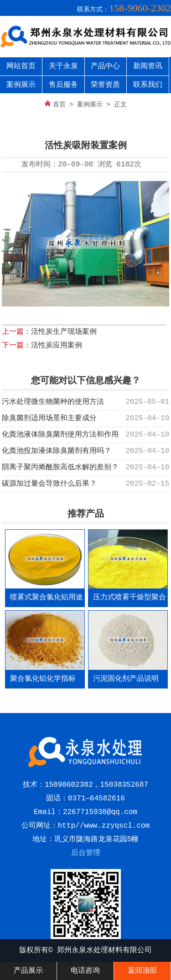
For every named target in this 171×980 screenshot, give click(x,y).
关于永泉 (63, 66)
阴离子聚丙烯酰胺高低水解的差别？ (60, 467)
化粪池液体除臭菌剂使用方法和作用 (60, 435)
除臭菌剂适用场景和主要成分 (49, 418)
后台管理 (86, 853)
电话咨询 (85, 971)
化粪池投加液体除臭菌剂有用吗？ (57, 451)
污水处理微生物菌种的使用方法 (53, 402)
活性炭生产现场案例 (64, 332)
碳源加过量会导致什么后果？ (49, 484)
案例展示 (21, 85)
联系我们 (148, 85)
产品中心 (105, 66)
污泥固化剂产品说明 (126, 679)
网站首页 (21, 66)
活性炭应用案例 (57, 346)
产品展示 (28, 971)
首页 (59, 105)
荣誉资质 (105, 85)
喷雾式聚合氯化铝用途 (47, 598)
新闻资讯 (148, 66)
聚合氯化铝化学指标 (43, 679)
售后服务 (63, 85)
